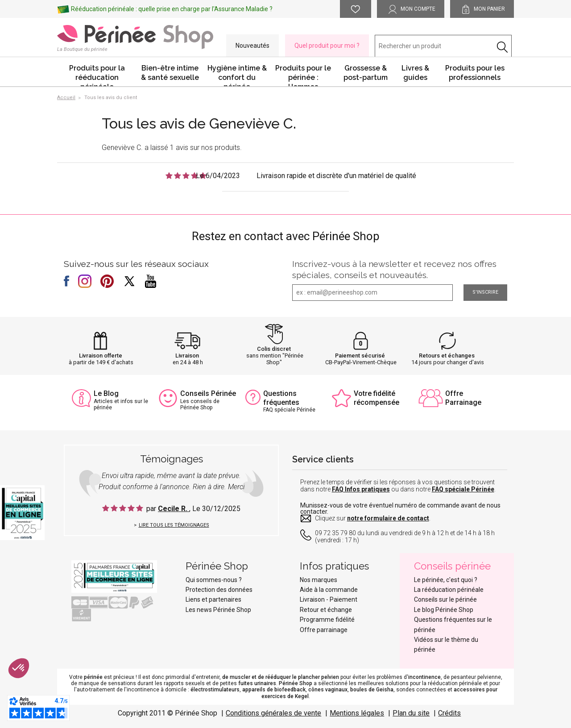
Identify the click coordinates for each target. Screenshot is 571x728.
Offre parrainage (324, 630)
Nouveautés (252, 46)
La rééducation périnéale (449, 590)
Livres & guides (415, 73)
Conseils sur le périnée (445, 599)
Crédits (449, 713)
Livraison (187, 356)
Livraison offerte (101, 356)
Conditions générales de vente (273, 713)
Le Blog (106, 393)
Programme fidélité (327, 620)
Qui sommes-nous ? (214, 580)
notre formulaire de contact (388, 518)
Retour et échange (326, 610)
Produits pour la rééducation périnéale (97, 75)
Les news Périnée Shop (218, 610)
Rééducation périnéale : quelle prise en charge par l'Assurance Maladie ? (172, 9)
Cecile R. (174, 509)
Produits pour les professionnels (475, 73)
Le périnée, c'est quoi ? (446, 580)
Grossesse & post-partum (366, 73)
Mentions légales (357, 713)
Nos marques (319, 580)
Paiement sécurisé (360, 356)
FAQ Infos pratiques (361, 489)
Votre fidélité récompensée (377, 398)
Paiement (343, 599)
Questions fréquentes (281, 398)
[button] (19, 668)
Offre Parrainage (463, 398)
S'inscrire (485, 292)
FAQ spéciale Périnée (463, 489)
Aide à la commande (329, 590)
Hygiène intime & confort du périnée (237, 75)
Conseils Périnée (208, 393)
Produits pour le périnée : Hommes (303, 75)
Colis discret (274, 349)
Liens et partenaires (213, 599)
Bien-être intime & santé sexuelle (170, 73)
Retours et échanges (447, 356)
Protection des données (219, 590)
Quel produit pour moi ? (327, 46)
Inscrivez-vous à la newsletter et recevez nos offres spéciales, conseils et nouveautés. (394, 269)
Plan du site (411, 713)
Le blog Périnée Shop (444, 610)
